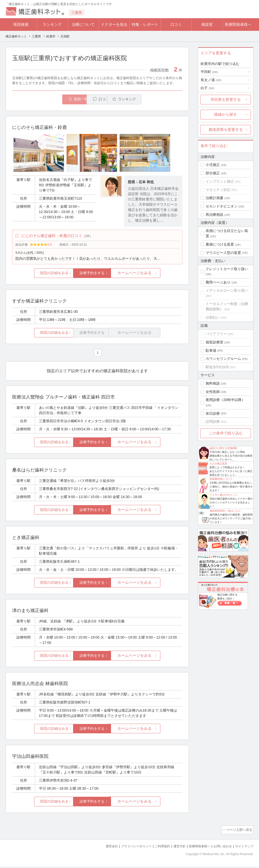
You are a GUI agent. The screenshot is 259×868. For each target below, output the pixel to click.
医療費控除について (221, 479)
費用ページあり (218, 282)
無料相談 (213, 383)
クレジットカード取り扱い (227, 269)
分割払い (213, 317)
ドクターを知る (114, 24)
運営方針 (174, 848)
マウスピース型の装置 (223, 253)
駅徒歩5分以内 (217, 367)
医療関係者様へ (238, 24)
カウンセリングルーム (223, 359)
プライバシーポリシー (128, 848)
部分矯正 (213, 173)
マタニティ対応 (218, 190)
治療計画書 (214, 198)
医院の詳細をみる (40, 276)
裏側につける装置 (220, 244)
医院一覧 (47, 99)
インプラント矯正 (220, 181)
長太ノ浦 (211, 80)
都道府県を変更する (226, 130)
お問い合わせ (221, 848)
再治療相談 (214, 215)
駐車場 (211, 350)
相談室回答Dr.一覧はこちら (225, 511)
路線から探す (226, 114)
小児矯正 (213, 165)
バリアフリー (216, 334)
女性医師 (213, 392)
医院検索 (21, 24)
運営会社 (102, 848)
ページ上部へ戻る (239, 832)
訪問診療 (213, 421)
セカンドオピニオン (222, 206)
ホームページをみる (154, 276)
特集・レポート (145, 24)
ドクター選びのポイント (224, 495)
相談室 (207, 24)
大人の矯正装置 (218, 464)
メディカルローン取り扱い (227, 290)
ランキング (52, 24)
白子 (207, 88)
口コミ (176, 24)
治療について (83, 24)
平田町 (209, 72)
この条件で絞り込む (226, 433)
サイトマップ (244, 848)
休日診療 (213, 413)
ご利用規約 (156, 848)
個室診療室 (214, 342)
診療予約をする (97, 276)
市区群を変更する (226, 99)
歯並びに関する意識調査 (223, 448)
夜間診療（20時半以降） (225, 400)
